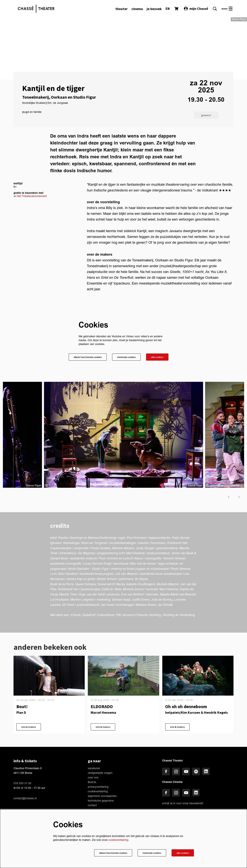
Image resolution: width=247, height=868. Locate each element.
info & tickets (30, 770)
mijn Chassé (196, 9)
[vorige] (229, 539)
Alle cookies (156, 399)
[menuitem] (121, 9)
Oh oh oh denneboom (186, 749)
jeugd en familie (32, 154)
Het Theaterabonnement (32, 238)
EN (168, 9)
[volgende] (239, 539)
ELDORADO (102, 749)
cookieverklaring (118, 839)
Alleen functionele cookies (81, 399)
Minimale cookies (123, 399)
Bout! (22, 749)
